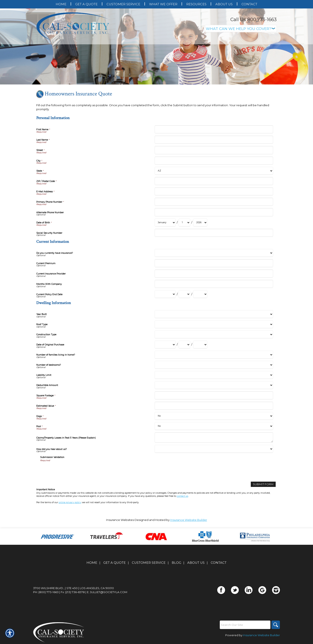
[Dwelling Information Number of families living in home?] (214, 355)
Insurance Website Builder (189, 520)
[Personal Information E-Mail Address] (214, 191)
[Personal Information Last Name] (214, 140)
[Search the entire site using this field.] (245, 625)
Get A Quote (115, 563)
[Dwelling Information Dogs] (214, 416)
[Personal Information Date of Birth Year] (200, 223)
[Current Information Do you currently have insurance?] (214, 253)
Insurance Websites (120, 520)
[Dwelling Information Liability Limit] (214, 375)
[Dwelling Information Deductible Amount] (214, 385)
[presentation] (72, 470)
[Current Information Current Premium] (214, 263)
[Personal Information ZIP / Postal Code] (214, 181)
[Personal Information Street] (214, 150)
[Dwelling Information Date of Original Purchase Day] (184, 345)
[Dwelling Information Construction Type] (214, 334)
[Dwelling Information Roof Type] (214, 324)
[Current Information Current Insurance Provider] (214, 274)
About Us (196, 563)
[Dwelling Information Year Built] (214, 314)
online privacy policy (70, 502)
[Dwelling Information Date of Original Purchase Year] (200, 345)
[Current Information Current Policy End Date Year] (200, 294)
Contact (219, 563)
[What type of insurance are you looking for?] (241, 29)
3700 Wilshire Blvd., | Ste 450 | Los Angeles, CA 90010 (74, 588)
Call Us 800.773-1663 (254, 20)
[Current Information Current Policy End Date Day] (184, 294)
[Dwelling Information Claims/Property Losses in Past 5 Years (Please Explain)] (214, 437)
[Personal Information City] (214, 161)
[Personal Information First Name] (214, 129)
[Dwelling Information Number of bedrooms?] (214, 365)
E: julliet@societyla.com (107, 592)
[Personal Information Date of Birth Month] (165, 223)
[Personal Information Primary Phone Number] (214, 202)
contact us (182, 496)
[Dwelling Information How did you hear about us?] (214, 449)
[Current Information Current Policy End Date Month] (165, 294)
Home (92, 563)
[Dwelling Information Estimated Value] (214, 406)
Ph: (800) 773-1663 (46, 592)
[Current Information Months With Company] (214, 284)
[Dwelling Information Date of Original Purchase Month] (165, 345)
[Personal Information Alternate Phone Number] (214, 212)
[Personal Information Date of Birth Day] (184, 223)
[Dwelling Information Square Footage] (214, 395)
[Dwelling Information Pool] (214, 426)
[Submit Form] (263, 484)
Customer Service (149, 563)
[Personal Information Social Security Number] (214, 233)
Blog (176, 563)
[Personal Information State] (214, 171)
